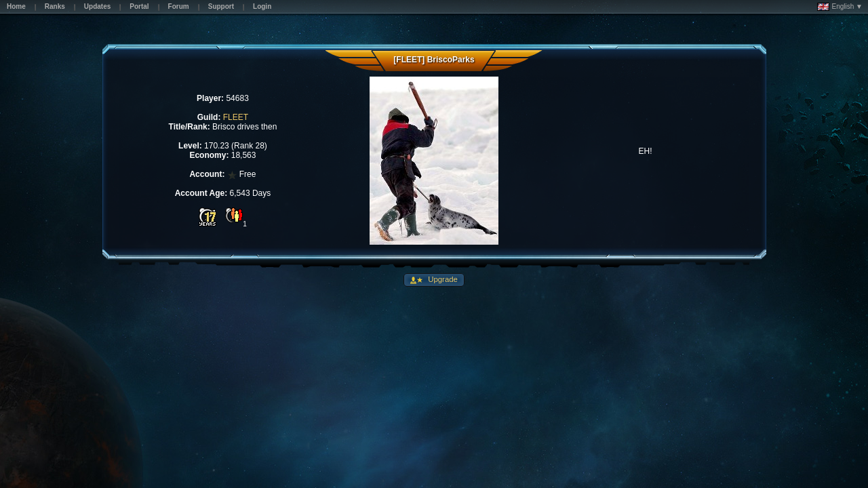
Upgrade (442, 279)
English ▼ (840, 7)
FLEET (236, 117)
